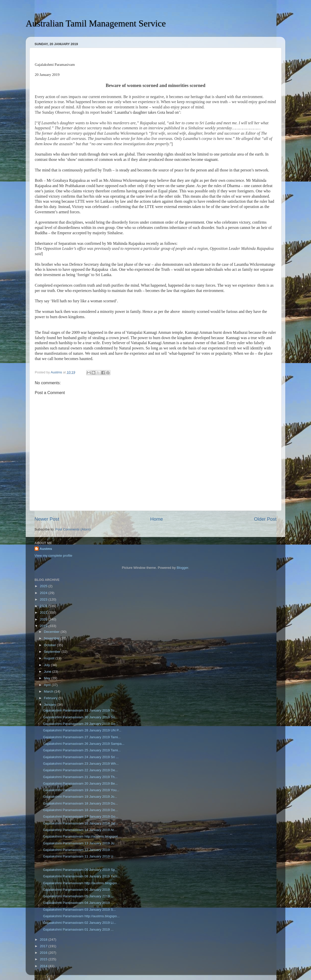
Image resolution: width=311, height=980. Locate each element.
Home (157, 519)
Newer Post (47, 519)
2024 (44, 593)
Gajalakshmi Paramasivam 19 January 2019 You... (81, 790)
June (48, 672)
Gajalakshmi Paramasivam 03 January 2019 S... (80, 910)
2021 (44, 613)
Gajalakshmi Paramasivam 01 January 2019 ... (78, 929)
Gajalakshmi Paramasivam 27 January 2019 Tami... (82, 737)
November (52, 638)
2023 (44, 599)
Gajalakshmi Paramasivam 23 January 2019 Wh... (81, 764)
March (49, 691)
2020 (44, 619)
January (50, 705)
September (53, 652)
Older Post (265, 519)
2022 (44, 606)
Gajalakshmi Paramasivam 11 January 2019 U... (80, 856)
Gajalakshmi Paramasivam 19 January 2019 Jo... (80, 797)
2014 (44, 966)
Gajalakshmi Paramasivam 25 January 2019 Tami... (82, 750)
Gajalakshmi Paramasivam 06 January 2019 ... (78, 890)
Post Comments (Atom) (73, 529)
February (51, 698)
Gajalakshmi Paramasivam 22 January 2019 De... (81, 770)
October (50, 645)
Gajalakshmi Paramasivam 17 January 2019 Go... (81, 816)
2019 (44, 626)
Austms (46, 549)
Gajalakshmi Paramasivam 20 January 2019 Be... (80, 783)
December (52, 632)
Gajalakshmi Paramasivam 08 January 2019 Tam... (82, 876)
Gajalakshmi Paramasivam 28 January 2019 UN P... (82, 730)
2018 (44, 940)
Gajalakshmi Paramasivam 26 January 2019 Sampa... (84, 744)
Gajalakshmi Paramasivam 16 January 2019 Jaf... (81, 823)
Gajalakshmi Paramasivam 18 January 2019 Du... (81, 803)
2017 (44, 946)
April (48, 685)
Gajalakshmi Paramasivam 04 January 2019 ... (78, 903)
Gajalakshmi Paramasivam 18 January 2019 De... (81, 810)
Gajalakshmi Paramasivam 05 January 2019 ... (78, 896)
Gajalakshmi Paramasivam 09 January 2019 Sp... (80, 870)
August (50, 658)
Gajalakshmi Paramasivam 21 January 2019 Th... (80, 777)
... (44, 863)
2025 (44, 586)
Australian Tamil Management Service (96, 23)
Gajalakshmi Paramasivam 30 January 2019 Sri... (80, 717)
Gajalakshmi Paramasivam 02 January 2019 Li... (80, 923)
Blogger (182, 568)
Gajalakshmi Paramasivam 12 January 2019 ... (78, 850)
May (48, 678)
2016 (44, 953)
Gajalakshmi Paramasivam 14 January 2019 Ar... (80, 830)
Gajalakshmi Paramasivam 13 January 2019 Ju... (80, 843)
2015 (44, 959)
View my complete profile (53, 556)
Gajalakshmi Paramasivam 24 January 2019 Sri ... (81, 757)
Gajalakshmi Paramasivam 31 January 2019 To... (80, 710)
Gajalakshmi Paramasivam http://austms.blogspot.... (82, 836)
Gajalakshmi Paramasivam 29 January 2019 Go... (81, 724)
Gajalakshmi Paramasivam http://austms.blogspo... (81, 883)
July (47, 665)
